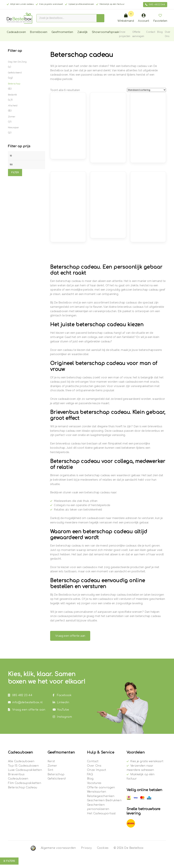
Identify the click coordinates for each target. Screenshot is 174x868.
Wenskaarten (97, 792)
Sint (50, 770)
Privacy (86, 848)
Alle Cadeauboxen (21, 761)
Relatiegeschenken (101, 796)
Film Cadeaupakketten (25, 783)
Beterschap (14, 84)
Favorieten (160, 18)
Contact (151, 32)
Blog (160, 32)
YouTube (61, 710)
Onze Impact (97, 770)
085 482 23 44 (20, 695)
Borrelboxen (39, 32)
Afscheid (13, 106)
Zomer (12, 117)
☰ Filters (9, 861)
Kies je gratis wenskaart (147, 761)
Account (144, 18)
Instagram (62, 717)
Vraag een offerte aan (70, 636)
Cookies (103, 848)
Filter (15, 173)
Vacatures (94, 783)
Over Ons (94, 766)
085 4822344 (155, 5)
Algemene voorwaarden (58, 848)
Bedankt (12, 95)
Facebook (62, 695)
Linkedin (61, 702)
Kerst (51, 761)
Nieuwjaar (14, 127)
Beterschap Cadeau (23, 788)
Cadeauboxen (16, 32)
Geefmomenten (62, 32)
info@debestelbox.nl (25, 702)
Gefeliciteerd (15, 73)
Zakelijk (83, 32)
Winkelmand (126, 18)
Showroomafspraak (106, 32)
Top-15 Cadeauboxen (23, 766)
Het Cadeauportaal (101, 813)
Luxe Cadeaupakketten (25, 770)
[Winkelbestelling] (146, 90)
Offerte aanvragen (101, 788)
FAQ (90, 774)
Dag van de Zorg (17, 62)
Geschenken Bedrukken (104, 800)
